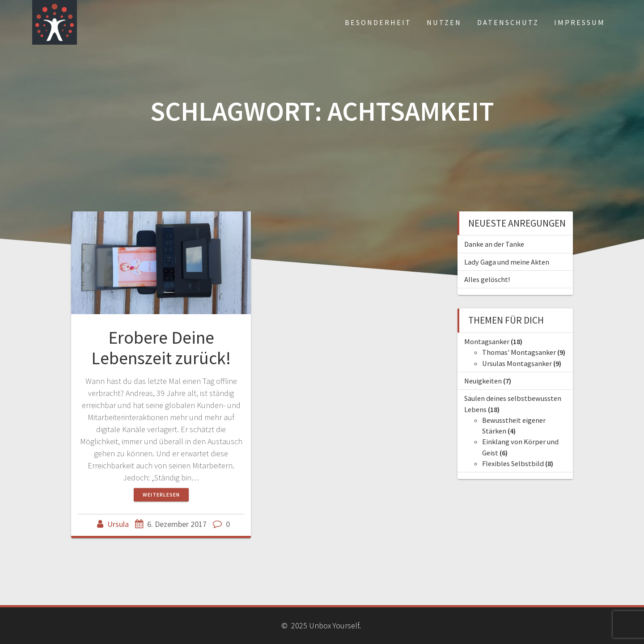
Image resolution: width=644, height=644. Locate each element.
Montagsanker (487, 341)
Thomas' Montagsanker (519, 352)
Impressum (580, 22)
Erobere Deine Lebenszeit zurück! (161, 348)
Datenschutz (508, 22)
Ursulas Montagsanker (517, 363)
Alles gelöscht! (487, 279)
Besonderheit (378, 22)
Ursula (118, 524)
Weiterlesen (161, 495)
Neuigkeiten (483, 381)
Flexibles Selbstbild (513, 463)
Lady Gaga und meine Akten (507, 262)
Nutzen (444, 22)
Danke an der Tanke (494, 244)
